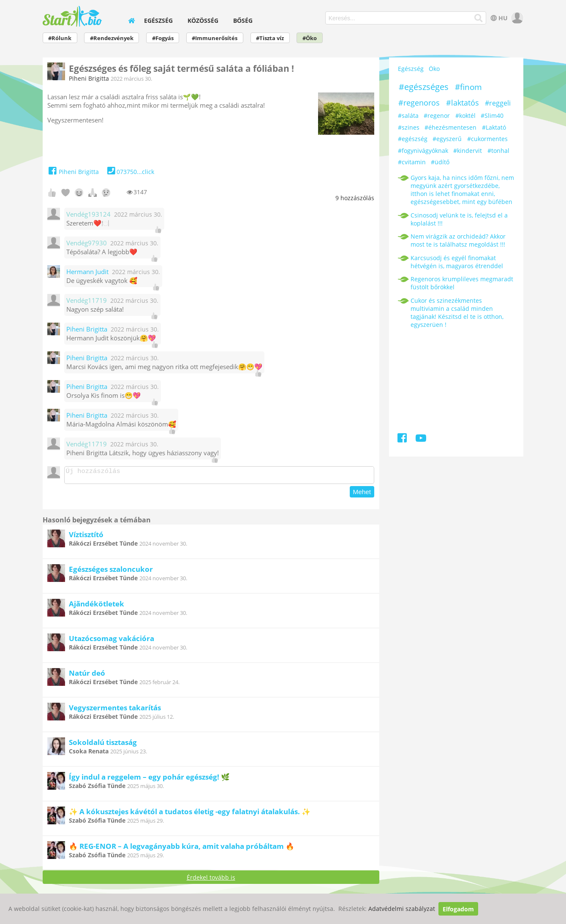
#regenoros (419, 103)
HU (498, 18)
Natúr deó (87, 675)
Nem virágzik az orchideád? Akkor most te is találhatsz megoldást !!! (458, 240)
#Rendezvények (112, 38)
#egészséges (424, 87)
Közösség (203, 20)
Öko (434, 69)
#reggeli (498, 103)
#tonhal (498, 151)
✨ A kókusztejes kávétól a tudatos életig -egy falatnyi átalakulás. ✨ (190, 814)
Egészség (158, 20)
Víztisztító (86, 537)
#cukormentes (487, 139)
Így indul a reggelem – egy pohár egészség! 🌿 (149, 779)
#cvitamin (412, 162)
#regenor (437, 115)
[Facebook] (403, 439)
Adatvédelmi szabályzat (402, 909)
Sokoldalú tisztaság (103, 745)
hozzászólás (355, 198)
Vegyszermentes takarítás (115, 710)
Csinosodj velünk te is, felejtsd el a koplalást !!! (459, 219)
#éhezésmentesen (450, 127)
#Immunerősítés (215, 38)
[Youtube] (421, 439)
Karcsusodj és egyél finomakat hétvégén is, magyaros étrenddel (457, 262)
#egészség (413, 139)
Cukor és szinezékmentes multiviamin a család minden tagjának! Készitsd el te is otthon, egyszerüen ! (457, 313)
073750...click (130, 172)
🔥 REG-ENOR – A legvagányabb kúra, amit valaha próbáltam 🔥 (182, 849)
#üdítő (440, 162)
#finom (468, 87)
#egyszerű (447, 139)
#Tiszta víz (270, 38)
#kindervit (468, 151)
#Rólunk (60, 38)
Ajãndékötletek (97, 606)
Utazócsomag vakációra (112, 641)
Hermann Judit (87, 272)
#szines (409, 127)
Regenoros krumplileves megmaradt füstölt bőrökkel (462, 283)
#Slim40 (492, 115)
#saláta (408, 115)
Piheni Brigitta (89, 78)
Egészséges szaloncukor (111, 572)
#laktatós (463, 103)
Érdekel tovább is (211, 880)
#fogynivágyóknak (423, 151)
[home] (132, 20)
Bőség (243, 20)
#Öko (310, 38)
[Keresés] (479, 18)
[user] (516, 18)
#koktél (465, 115)
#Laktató (494, 127)
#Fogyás (163, 38)
